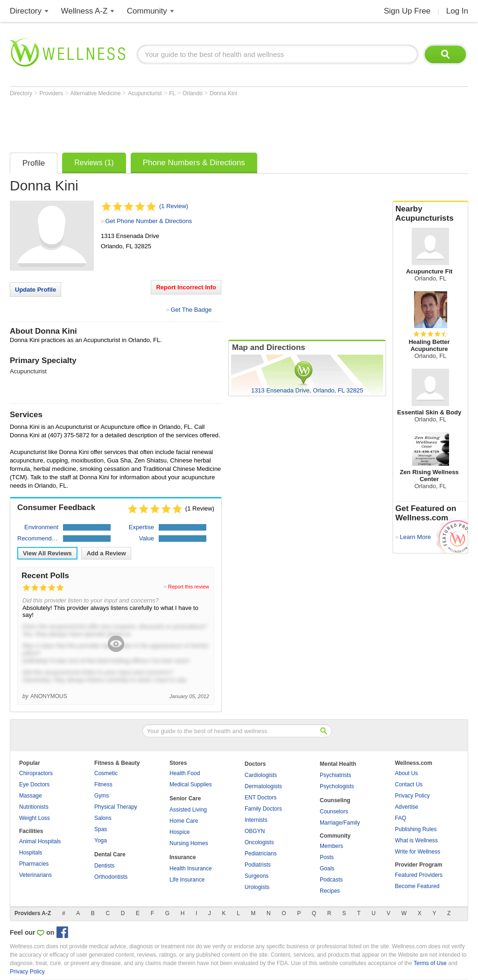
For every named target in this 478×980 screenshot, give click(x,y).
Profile (34, 163)
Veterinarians (35, 875)
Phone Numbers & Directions (194, 163)
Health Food (185, 773)
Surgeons (257, 876)
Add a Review (106, 553)
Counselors (334, 812)
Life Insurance (187, 880)
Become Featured (417, 886)
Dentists (104, 866)
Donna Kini (223, 93)
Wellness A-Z (84, 11)
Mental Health (338, 764)
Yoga (101, 840)
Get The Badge (191, 310)
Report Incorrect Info (186, 287)
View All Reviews (47, 553)
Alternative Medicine (96, 93)
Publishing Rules (416, 829)
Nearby (430, 214)
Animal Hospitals (40, 841)
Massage (31, 796)
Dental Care (110, 854)
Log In (457, 11)
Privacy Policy (412, 796)
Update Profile (35, 290)
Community (147, 11)
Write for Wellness (418, 852)
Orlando (193, 93)
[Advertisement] (180, 122)
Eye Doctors (34, 784)
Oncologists (259, 842)
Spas (101, 829)
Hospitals (31, 853)
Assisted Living (188, 810)
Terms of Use (430, 963)
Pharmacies (34, 864)
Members (331, 846)
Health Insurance (191, 868)
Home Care (184, 821)
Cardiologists (261, 775)
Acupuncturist (146, 93)
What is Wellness (416, 840)
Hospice (179, 832)
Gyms (102, 796)
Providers (52, 93)
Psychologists (337, 786)
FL (173, 93)
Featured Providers (419, 875)
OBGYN (255, 831)
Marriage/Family (340, 823)
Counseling (335, 800)
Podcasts (331, 880)
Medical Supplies (191, 784)
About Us (406, 773)
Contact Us (409, 784)
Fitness (103, 784)
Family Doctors (263, 809)
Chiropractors (36, 773)
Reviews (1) (94, 163)
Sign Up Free (407, 11)
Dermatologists (263, 786)
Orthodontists (111, 877)
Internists (256, 820)
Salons (103, 818)
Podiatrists (258, 865)
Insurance (183, 857)
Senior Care (185, 798)
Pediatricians (261, 854)
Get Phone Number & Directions (148, 221)
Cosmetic (106, 773)
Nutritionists (34, 807)
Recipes (330, 891)
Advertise (407, 807)
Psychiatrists (335, 775)
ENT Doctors (260, 798)
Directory (26, 11)
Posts (327, 857)
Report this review (189, 587)
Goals (327, 868)
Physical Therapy (116, 807)
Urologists (257, 887)
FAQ (401, 818)
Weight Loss (35, 818)
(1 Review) (174, 206)
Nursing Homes (189, 843)
